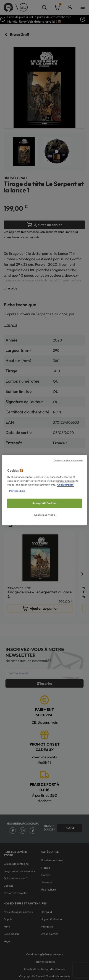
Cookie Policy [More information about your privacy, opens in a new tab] (65, 485)
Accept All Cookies (44, 503)
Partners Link (17, 491)
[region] (45, 490)
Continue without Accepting (69, 460)
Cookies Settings (44, 515)
